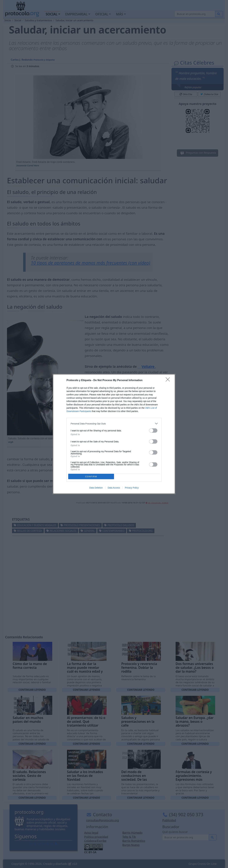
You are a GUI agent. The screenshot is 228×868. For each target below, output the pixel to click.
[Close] (169, 380)
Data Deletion (96, 488)
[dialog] (114, 434)
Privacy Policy (132, 488)
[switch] (153, 431)
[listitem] (114, 424)
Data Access (114, 488)
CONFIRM (91, 476)
